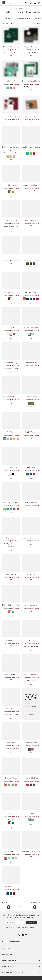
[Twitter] (26, 935)
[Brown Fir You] (14, 334)
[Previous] (9, 907)
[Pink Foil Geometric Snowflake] (14, 157)
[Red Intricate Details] (38, 299)
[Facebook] (23, 935)
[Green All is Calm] (28, 474)
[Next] (34, 907)
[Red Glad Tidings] (18, 439)
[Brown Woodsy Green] (32, 404)
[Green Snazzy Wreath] (29, 749)
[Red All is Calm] (34, 474)
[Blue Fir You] (11, 334)
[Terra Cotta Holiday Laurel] (9, 192)
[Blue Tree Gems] (34, 264)
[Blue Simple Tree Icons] (9, 858)
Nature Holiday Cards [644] (23, 18)
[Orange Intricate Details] (24, 299)
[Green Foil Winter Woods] (11, 893)
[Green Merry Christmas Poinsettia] (13, 612)
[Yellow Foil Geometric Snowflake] (8, 157)
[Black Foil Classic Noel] (13, 474)
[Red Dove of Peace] (6, 785)
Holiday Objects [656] (8, 18)
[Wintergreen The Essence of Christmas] (32, 334)
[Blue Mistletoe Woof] (11, 88)
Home (16, 9)
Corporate (8, 53)
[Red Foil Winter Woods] (14, 893)
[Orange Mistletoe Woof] (14, 88)
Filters (38, 23)
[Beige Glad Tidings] (8, 439)
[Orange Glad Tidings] (14, 439)
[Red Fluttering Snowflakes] (18, 509)
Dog (13, 819)
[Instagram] (19, 935)
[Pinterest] (16, 935)
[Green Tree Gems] (31, 264)
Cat (9, 819)
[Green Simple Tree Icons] (13, 858)
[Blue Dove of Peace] (9, 785)
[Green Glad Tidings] (4, 439)
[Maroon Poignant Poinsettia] (9, 299)
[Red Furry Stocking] (9, 823)
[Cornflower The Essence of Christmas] (29, 334)
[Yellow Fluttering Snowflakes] (4, 509)
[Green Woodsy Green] (29, 404)
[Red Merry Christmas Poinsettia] (9, 612)
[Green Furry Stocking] (13, 823)
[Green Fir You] (8, 334)
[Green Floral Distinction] (32, 820)
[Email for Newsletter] (15, 923)
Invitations (15, 544)
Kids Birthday (8, 749)
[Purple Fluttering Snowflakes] (14, 509)
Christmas (34, 87)
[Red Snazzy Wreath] (32, 749)
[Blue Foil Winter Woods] (8, 893)
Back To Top (35, 902)
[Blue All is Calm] (31, 474)
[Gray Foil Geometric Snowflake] (11, 157)
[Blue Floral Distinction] (29, 820)
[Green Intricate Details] (31, 299)
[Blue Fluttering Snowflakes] (8, 509)
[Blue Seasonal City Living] (31, 785)
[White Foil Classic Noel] (9, 474)
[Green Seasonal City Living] (34, 785)
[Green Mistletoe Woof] (8, 88)
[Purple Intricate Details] (34, 299)
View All (5, 902)
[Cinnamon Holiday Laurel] (13, 192)
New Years (15, 226)
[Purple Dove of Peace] (16, 785)
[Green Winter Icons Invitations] (28, 154)
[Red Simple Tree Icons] (6, 858)
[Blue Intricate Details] (27, 299)
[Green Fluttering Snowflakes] (11, 509)
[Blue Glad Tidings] (11, 439)
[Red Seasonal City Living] (28, 785)
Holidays (15, 53)
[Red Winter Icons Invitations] (34, 154)
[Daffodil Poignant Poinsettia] (13, 299)
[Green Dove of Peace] (13, 785)
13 (30, 907)
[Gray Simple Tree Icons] (16, 858)
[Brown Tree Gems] (28, 264)
